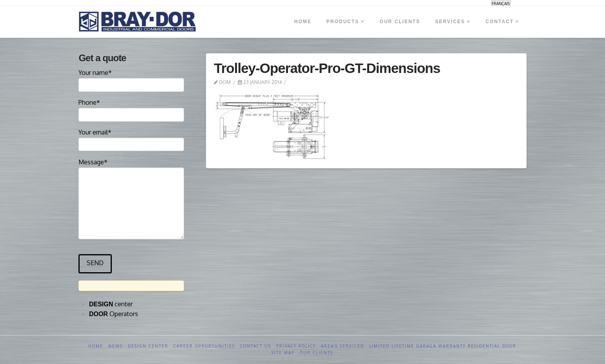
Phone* (131, 109)
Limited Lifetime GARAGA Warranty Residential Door (443, 346)
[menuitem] (501, 3)
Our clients (316, 353)
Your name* (131, 79)
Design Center (148, 346)
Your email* (131, 139)
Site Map (283, 353)
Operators (114, 314)
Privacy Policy (296, 346)
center (111, 304)
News (116, 346)
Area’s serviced (343, 346)
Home (96, 346)
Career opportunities (204, 346)
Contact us (256, 346)
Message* (131, 167)
